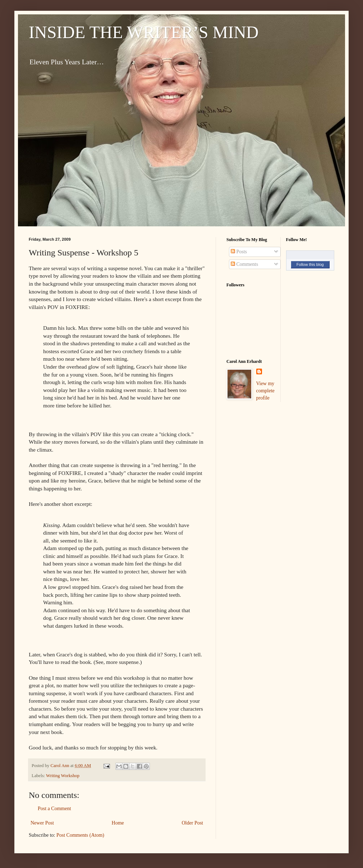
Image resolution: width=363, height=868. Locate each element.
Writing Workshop (63, 776)
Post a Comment (54, 809)
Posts (239, 252)
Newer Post (42, 823)
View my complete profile (265, 391)
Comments (244, 264)
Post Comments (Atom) (80, 835)
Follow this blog (310, 264)
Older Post (193, 823)
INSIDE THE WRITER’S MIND (144, 32)
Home (118, 823)
